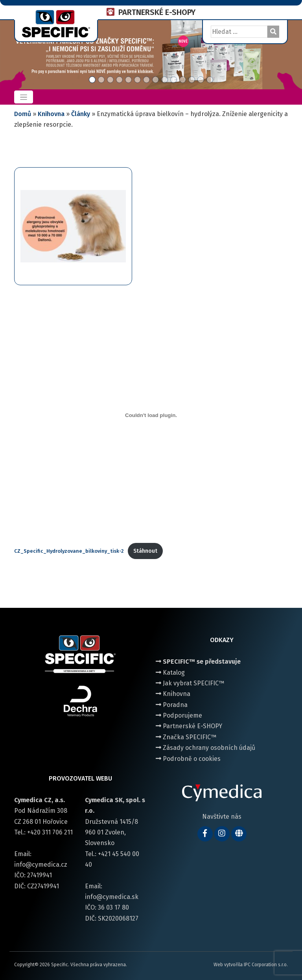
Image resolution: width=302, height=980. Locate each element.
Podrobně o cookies (188, 759)
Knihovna (51, 114)
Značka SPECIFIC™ (186, 737)
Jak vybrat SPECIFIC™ (190, 683)
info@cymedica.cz (41, 865)
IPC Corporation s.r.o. (266, 965)
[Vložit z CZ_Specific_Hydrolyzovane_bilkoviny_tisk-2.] (151, 415)
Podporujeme (179, 715)
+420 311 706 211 (50, 832)
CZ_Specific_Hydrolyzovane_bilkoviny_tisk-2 (69, 551)
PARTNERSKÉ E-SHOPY (157, 12)
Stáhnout (145, 551)
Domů (23, 114)
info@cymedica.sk (112, 897)
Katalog (170, 673)
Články (81, 114)
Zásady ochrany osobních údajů (205, 748)
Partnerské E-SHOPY (189, 726)
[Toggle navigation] (24, 97)
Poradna (172, 705)
